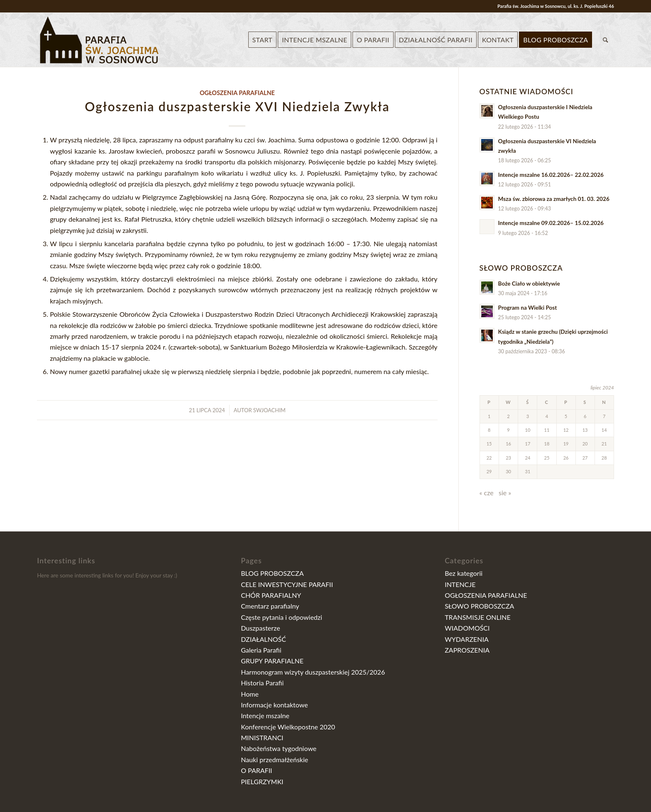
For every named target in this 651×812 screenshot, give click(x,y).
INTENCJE (460, 584)
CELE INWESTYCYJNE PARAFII (287, 584)
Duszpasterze (260, 628)
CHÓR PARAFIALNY (271, 595)
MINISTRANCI (262, 737)
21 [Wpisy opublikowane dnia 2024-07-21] (604, 444)
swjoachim (269, 410)
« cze (487, 493)
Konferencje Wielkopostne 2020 (288, 727)
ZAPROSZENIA (467, 650)
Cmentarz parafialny (270, 606)
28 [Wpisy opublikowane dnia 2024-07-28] (604, 458)
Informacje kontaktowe (274, 705)
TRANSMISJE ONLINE (477, 617)
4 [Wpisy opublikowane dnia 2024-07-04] (547, 416)
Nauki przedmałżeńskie (274, 759)
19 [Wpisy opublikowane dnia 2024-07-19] (566, 444)
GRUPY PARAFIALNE (272, 661)
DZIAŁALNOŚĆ (263, 639)
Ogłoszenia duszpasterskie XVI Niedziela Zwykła (237, 106)
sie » (505, 493)
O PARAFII (256, 770)
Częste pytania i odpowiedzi (281, 617)
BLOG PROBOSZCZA (272, 573)
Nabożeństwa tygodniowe (279, 748)
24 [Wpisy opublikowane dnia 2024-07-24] (528, 458)
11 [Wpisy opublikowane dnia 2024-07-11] (547, 430)
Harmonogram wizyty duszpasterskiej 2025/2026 (313, 672)
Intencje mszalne (265, 715)
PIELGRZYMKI (262, 781)
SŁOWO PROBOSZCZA (479, 606)
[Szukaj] (606, 40)
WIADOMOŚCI (467, 628)
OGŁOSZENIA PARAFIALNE (237, 93)
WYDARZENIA (467, 639)
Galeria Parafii (261, 650)
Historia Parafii (262, 683)
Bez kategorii (464, 573)
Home (250, 694)
